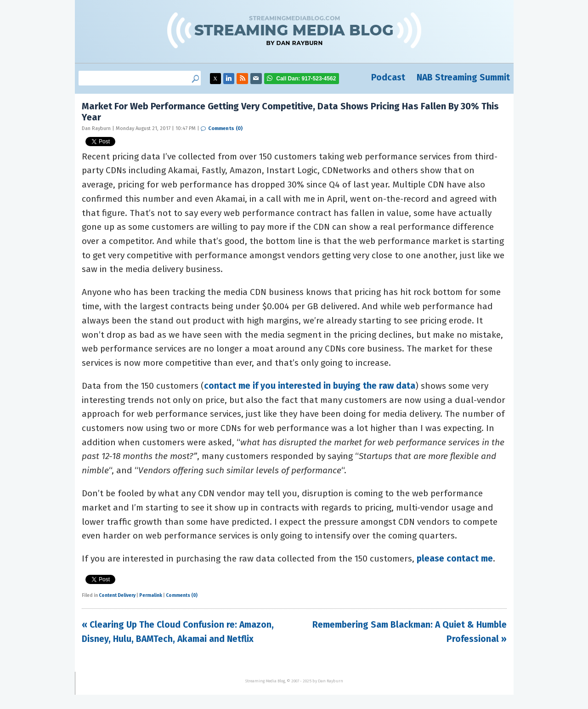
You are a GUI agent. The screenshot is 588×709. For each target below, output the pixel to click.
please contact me (455, 559)
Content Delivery (117, 596)
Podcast (388, 77)
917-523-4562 (306, 79)
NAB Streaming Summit (463, 77)
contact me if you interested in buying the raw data (310, 386)
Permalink (151, 596)
